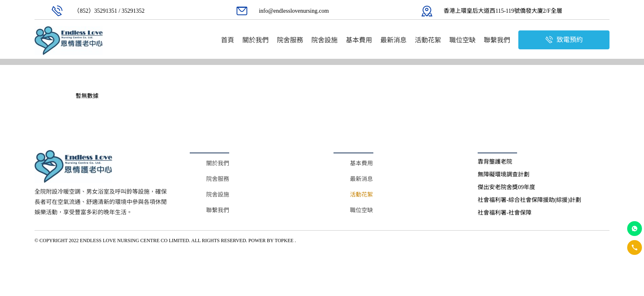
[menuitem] (228, 40)
